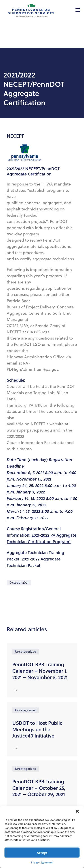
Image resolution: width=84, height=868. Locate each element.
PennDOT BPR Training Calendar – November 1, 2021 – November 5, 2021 (40, 671)
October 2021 (19, 583)
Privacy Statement (42, 863)
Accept (42, 853)
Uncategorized (26, 652)
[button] (77, 811)
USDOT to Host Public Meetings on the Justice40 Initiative (37, 729)
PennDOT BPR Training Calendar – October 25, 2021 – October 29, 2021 (39, 788)
